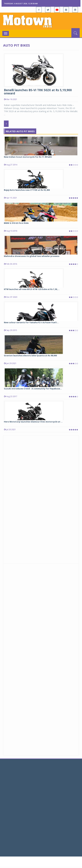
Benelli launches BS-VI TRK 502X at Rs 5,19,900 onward (38, 92)
